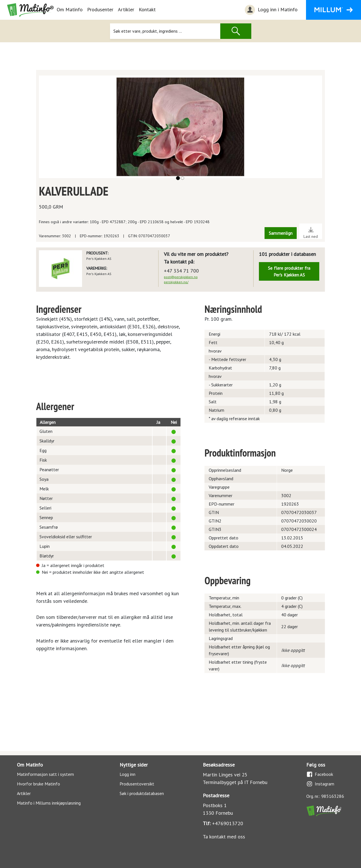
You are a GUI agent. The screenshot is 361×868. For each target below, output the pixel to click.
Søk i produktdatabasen (142, 793)
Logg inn (127, 774)
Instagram (320, 784)
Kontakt (147, 9)
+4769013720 (228, 823)
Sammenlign (281, 233)
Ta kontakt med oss (224, 837)
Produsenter (100, 9)
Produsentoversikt (137, 784)
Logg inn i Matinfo (270, 10)
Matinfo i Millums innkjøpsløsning (49, 803)
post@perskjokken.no (181, 277)
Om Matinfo (70, 9)
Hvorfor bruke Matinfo (38, 784)
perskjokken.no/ (176, 282)
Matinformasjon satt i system (45, 774)
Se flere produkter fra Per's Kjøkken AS (289, 271)
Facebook (320, 774)
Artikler (126, 9)
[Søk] (165, 31)
